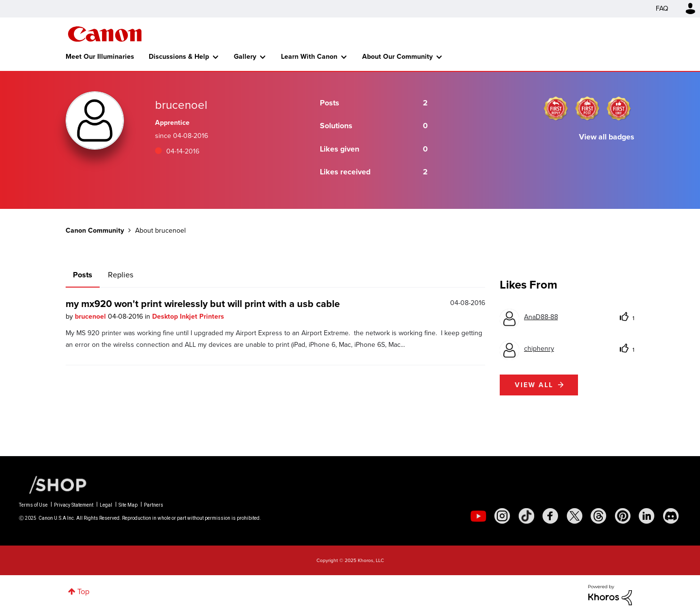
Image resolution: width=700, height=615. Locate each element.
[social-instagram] (502, 516)
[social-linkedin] (647, 516)
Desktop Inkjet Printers (188, 316)
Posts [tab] (83, 275)
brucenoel (91, 316)
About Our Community (397, 57)
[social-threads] (598, 516)
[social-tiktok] (526, 516)
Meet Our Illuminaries (100, 57)
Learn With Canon (309, 57)
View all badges (607, 137)
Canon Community (105, 34)
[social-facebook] (550, 516)
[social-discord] (671, 516)
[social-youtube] (478, 516)
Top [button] (83, 591)
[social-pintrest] (623, 516)
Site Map (128, 505)
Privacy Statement (74, 505)
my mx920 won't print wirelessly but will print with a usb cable (203, 304)
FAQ (662, 9)
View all (534, 385)
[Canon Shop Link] (53, 484)
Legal (106, 505)
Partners (154, 505)
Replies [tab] (121, 275)
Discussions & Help (179, 57)
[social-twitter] (575, 516)
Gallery (245, 57)
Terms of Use (33, 505)
